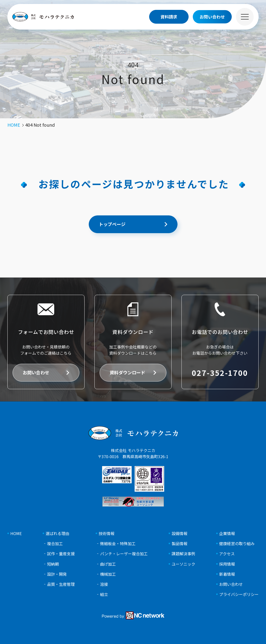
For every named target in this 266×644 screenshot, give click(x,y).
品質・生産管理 (61, 584)
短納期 (53, 564)
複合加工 (55, 544)
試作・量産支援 (61, 554)
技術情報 (106, 533)
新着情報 (227, 574)
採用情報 (227, 564)
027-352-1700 (220, 373)
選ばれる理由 (57, 533)
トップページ (112, 224)
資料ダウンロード (127, 372)
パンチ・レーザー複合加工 (124, 554)
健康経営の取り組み (237, 544)
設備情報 (179, 533)
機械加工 (108, 574)
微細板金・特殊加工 (118, 544)
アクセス (227, 554)
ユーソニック (183, 564)
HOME (16, 533)
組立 (104, 594)
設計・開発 (57, 574)
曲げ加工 (108, 564)
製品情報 (179, 544)
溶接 (104, 584)
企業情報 (227, 533)
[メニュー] (245, 17)
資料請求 (169, 17)
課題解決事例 (183, 554)
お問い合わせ (36, 372)
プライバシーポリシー (239, 594)
